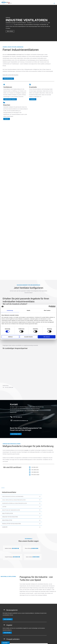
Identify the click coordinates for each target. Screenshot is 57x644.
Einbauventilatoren (10, 25)
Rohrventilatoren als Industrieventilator (15, 504)
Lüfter (4, 507)
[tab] (21, 497)
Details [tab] (28, 310)
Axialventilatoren (44, 23)
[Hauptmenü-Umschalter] (54, 3)
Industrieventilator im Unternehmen (13, 497)
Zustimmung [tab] (10, 310)
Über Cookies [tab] (47, 310)
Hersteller (26, 451)
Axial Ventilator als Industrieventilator (14, 500)
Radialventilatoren (36, 23)
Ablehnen (10, 337)
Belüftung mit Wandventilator (11, 511)
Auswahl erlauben (28, 337)
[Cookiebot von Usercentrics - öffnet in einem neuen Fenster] (50, 307)
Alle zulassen (47, 337)
